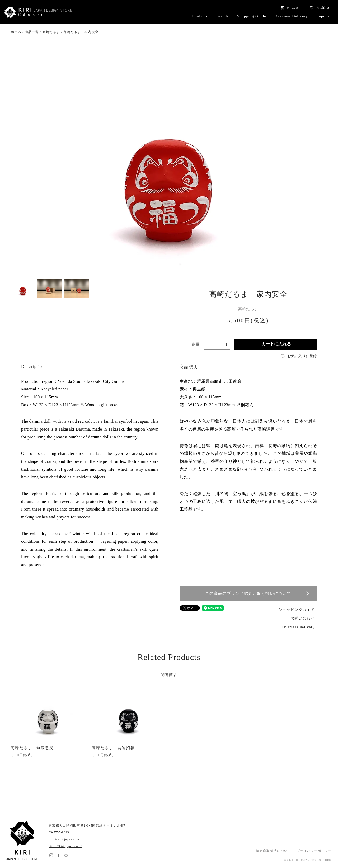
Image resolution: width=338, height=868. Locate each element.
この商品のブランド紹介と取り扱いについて (257, 594)
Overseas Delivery (291, 16)
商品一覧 (32, 32)
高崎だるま (51, 32)
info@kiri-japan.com (64, 839)
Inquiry (323, 16)
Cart (288, 8)
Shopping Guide (252, 16)
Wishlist (318, 8)
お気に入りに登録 (299, 356)
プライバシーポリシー (314, 851)
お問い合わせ (303, 618)
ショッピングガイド (297, 610)
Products (200, 16)
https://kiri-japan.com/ (65, 846)
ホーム (16, 32)
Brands (222, 16)
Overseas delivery (299, 627)
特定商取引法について (273, 851)
